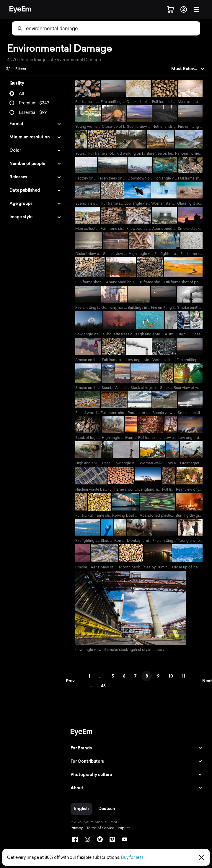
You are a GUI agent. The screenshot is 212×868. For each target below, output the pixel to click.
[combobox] (113, 28)
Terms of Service (98, 833)
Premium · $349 (34, 103)
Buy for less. (133, 858)
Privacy (75, 833)
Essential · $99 (33, 113)
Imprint (122, 833)
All (22, 94)
